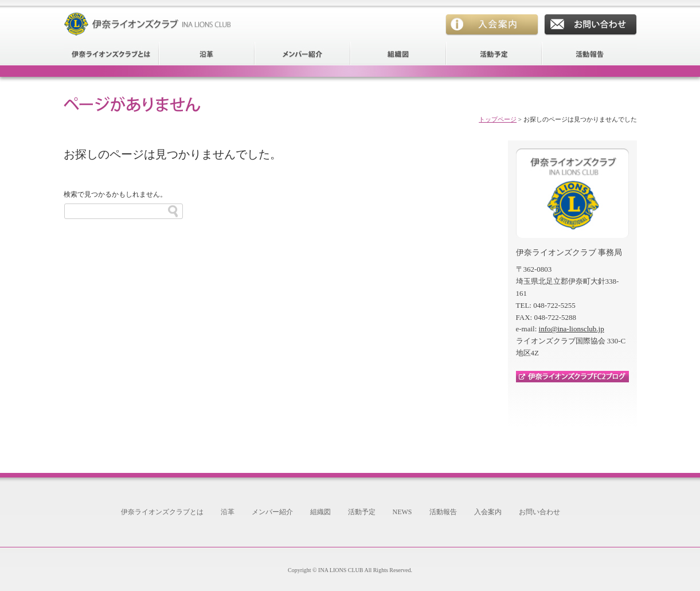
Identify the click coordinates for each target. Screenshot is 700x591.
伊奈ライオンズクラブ (150, 18)
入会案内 (492, 25)
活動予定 (494, 53)
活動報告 (590, 53)
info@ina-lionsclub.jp (572, 329)
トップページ (498, 120)
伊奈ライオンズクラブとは (112, 53)
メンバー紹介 (303, 53)
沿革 (207, 53)
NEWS (402, 512)
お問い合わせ (590, 25)
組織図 (399, 53)
